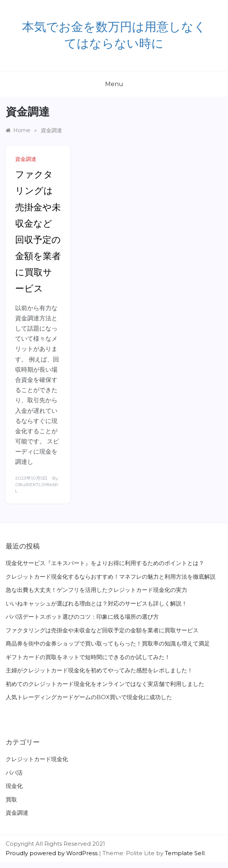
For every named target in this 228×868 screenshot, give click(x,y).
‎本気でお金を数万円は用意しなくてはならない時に (114, 36)
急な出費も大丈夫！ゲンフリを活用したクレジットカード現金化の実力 (96, 590)
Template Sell (185, 853)
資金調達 (26, 159)
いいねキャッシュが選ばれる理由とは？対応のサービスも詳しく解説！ (96, 603)
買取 (11, 799)
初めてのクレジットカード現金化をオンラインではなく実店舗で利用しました (105, 684)
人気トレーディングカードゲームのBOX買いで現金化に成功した (89, 697)
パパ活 (14, 773)
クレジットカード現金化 (37, 759)
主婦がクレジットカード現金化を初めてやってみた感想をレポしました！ (99, 670)
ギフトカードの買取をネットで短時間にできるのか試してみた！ (88, 657)
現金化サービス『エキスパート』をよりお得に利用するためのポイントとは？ (105, 563)
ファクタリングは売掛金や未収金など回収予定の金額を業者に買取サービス (102, 630)
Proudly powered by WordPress (52, 853)
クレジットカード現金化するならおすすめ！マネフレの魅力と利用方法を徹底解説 (111, 577)
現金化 (14, 786)
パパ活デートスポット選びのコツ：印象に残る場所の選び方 (82, 617)
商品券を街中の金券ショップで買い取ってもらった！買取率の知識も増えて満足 (108, 643)
